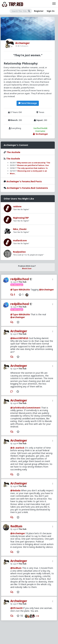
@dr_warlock (17, 448)
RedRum (16, 526)
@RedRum (16, 568)
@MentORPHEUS (19, 338)
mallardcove (20, 240)
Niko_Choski (20, 229)
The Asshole (13, 152)
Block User (27, 268)
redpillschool (20, 279)
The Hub (22, 282)
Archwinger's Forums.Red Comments (27, 188)
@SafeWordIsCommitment (25, 408)
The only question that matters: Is (32, 168)
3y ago (14, 307)
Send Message (28, 103)
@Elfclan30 (16, 608)
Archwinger (19, 331)
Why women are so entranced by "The (34, 163)
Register (39, 11)
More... (13, 173)
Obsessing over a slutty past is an (32, 171)
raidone (17, 206)
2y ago (14, 282)
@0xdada (15, 490)
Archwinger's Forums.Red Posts (24, 181)
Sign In (51, 11)
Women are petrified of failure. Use (33, 165)
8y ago (14, 334)
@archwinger (18, 317)
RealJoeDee (19, 252)
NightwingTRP (21, 218)
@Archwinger (46, 290)
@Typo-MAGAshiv (20, 290)
